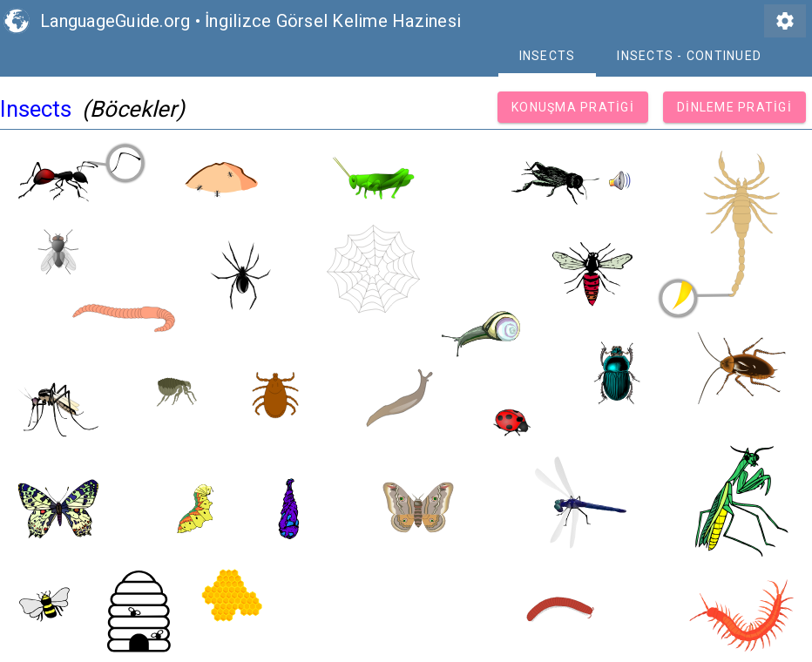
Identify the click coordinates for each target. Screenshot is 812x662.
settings (785, 21)
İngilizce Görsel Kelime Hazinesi (333, 21)
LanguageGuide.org (115, 21)
